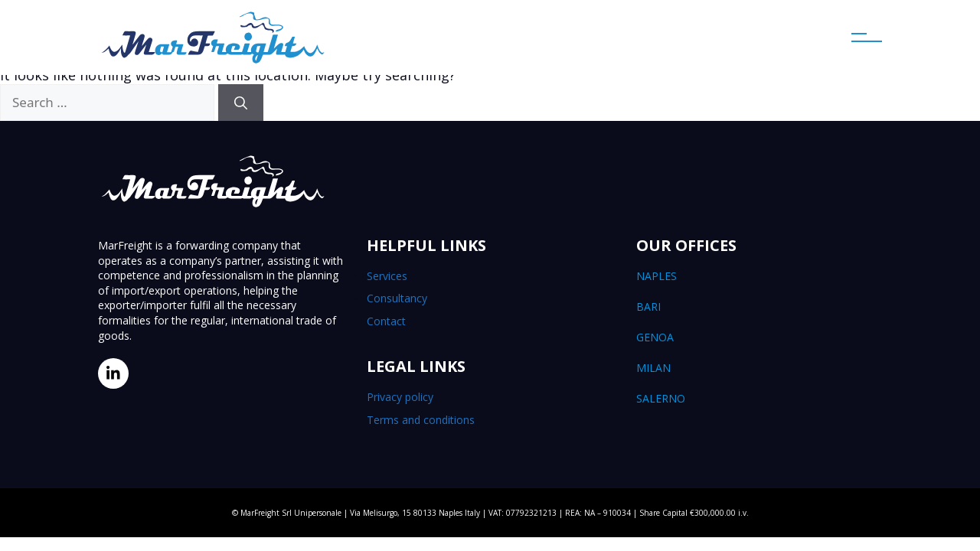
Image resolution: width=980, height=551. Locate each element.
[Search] (241, 103)
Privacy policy (400, 397)
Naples (759, 276)
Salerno (759, 399)
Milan (759, 368)
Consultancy (397, 298)
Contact (386, 321)
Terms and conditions (421, 420)
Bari (759, 307)
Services (387, 276)
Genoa (759, 337)
